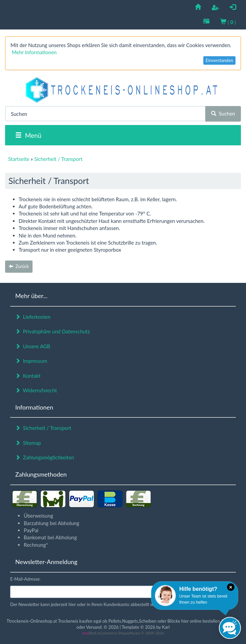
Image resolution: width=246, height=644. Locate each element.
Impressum (31, 361)
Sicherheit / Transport (43, 428)
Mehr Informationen (34, 52)
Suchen (223, 113)
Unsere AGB (33, 346)
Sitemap (28, 443)
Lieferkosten (33, 317)
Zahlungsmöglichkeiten (45, 457)
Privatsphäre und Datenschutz (53, 331)
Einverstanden (219, 60)
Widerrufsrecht (36, 390)
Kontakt (28, 376)
